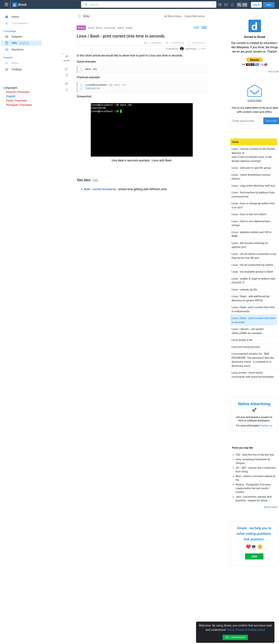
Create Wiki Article (195, 16)
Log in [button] (256, 5)
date (130, 28)
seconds (111, 28)
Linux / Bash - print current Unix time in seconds (121, 36)
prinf (122, 28)
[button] (220, 4)
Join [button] (269, 5)
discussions (200, 43)
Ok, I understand (235, 637)
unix (92, 28)
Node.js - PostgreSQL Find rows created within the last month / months (253, 488)
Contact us (266, 426)
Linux (82, 28)
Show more (271, 507)
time (100, 28)
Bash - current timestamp (100, 189)
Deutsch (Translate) (18, 92)
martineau (190, 49)
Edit (95, 180)
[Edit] (196, 28)
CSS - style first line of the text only (255, 455)
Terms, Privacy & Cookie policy (246, 630)
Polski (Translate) (17, 101)
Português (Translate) (19, 105)
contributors (156, 43)
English (11, 96)
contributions (178, 43)
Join (254, 556)
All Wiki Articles (173, 16)
